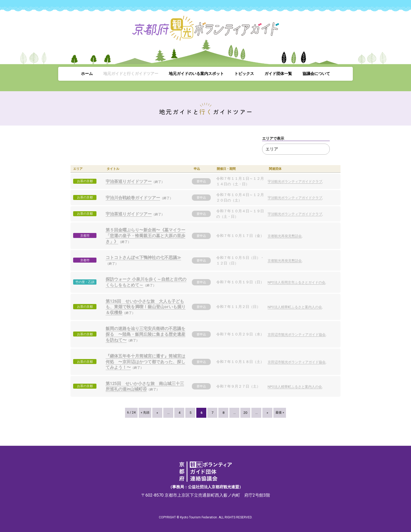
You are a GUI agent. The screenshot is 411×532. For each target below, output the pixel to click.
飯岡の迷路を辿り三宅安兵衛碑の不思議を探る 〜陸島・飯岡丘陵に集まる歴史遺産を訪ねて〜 (145, 334)
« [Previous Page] (157, 413)
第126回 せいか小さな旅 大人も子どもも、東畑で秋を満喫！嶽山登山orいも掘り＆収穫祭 (146, 307)
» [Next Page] (267, 413)
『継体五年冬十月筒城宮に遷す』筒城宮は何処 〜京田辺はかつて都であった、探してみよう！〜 (145, 362)
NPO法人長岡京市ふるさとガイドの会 (296, 282)
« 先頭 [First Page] (145, 412)
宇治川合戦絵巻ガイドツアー (133, 198)
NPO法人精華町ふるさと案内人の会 (295, 307)
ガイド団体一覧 (278, 74)
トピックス (244, 74)
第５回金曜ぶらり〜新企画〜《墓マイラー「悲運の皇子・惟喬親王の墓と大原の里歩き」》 (145, 236)
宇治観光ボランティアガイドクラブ (295, 181)
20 (245, 413)
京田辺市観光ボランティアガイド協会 (297, 335)
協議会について (316, 74)
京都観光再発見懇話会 (285, 236)
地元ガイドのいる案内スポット (196, 74)
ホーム (87, 74)
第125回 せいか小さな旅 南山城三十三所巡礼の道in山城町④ (145, 386)
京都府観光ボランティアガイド (206, 31)
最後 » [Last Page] (280, 412)
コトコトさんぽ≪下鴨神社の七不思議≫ (143, 257)
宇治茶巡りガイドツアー (129, 181)
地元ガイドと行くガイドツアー (131, 74)
